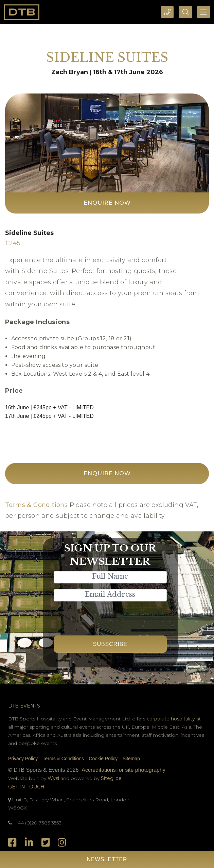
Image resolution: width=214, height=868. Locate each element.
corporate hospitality (171, 719)
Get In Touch (26, 787)
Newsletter (107, 859)
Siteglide (111, 778)
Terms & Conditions (36, 505)
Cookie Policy (103, 759)
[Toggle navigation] (203, 12)
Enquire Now (107, 203)
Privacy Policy (23, 759)
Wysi (54, 778)
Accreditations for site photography (123, 770)
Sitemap (131, 759)
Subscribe (110, 644)
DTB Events (24, 706)
